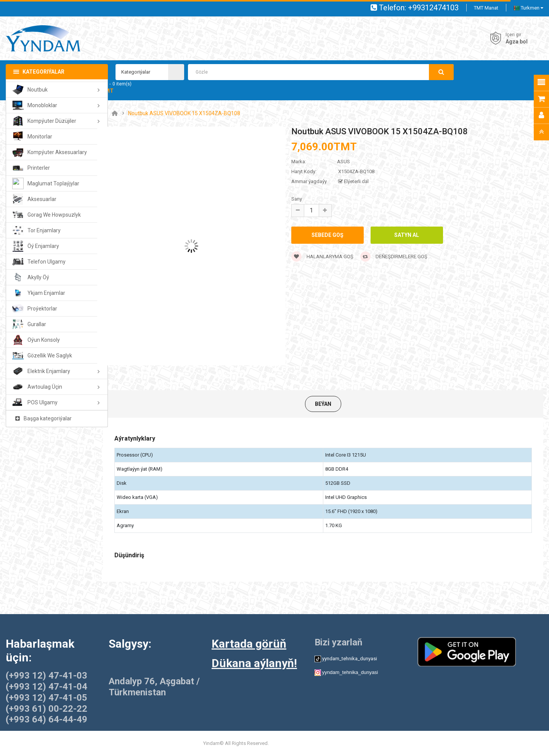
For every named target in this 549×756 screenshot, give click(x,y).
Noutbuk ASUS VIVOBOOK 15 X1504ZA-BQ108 (184, 113)
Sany (297, 199)
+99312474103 (433, 8)
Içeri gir (513, 35)
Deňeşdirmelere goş (394, 257)
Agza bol (517, 42)
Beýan (323, 404)
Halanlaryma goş (322, 257)
